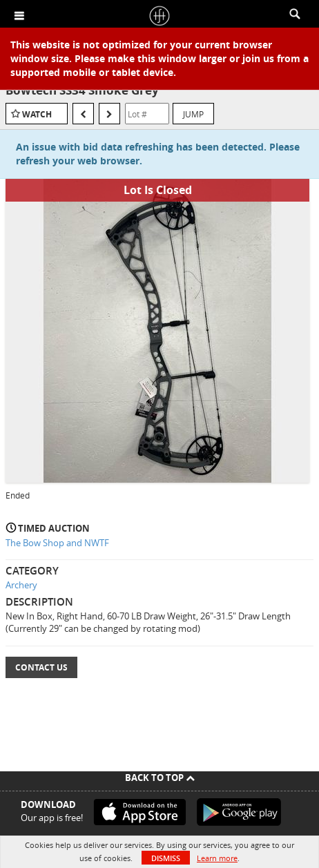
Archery (21, 585)
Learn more (217, 858)
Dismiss (166, 858)
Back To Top (160, 778)
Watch (37, 114)
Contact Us (41, 667)
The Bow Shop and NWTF (57, 543)
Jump (193, 114)
